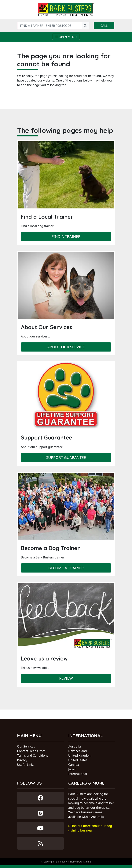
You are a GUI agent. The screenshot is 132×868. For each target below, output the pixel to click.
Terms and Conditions (33, 756)
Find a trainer (66, 236)
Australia (75, 746)
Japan (72, 769)
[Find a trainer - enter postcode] (49, 26)
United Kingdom (80, 756)
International (78, 774)
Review (66, 678)
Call (104, 26)
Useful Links (26, 765)
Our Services (26, 746)
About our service (66, 347)
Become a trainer (66, 568)
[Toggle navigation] (66, 37)
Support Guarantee (66, 457)
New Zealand (78, 751)
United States (78, 760)
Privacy (22, 760)
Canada (74, 765)
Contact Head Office (31, 751)
